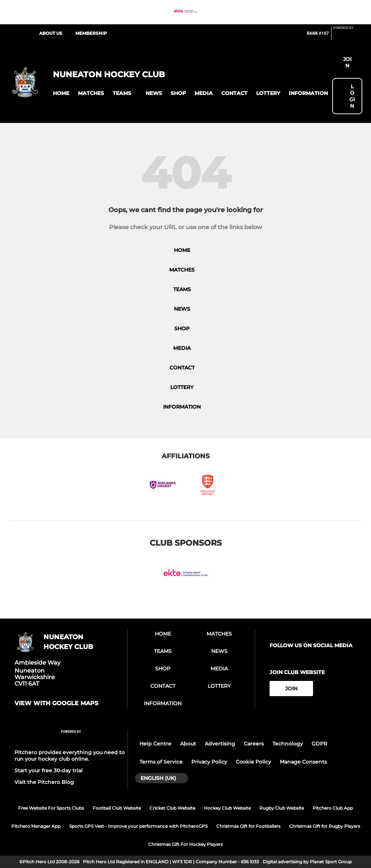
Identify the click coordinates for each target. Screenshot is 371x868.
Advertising (220, 744)
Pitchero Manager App (36, 826)
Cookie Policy (253, 762)
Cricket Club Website (172, 808)
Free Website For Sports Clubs (51, 808)
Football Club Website (117, 808)
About (188, 744)
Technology (288, 744)
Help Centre (155, 744)
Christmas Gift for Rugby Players (325, 826)
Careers (254, 744)
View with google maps (56, 703)
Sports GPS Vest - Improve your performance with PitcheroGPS (138, 826)
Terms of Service (161, 762)
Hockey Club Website (227, 808)
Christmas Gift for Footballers (248, 826)
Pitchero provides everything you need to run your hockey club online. (70, 756)
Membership (91, 33)
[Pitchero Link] (348, 36)
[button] (61, 93)
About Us (51, 33)
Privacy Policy (209, 762)
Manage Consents (303, 762)
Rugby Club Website (282, 808)
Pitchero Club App (333, 808)
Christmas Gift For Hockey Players (185, 844)
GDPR (319, 744)
